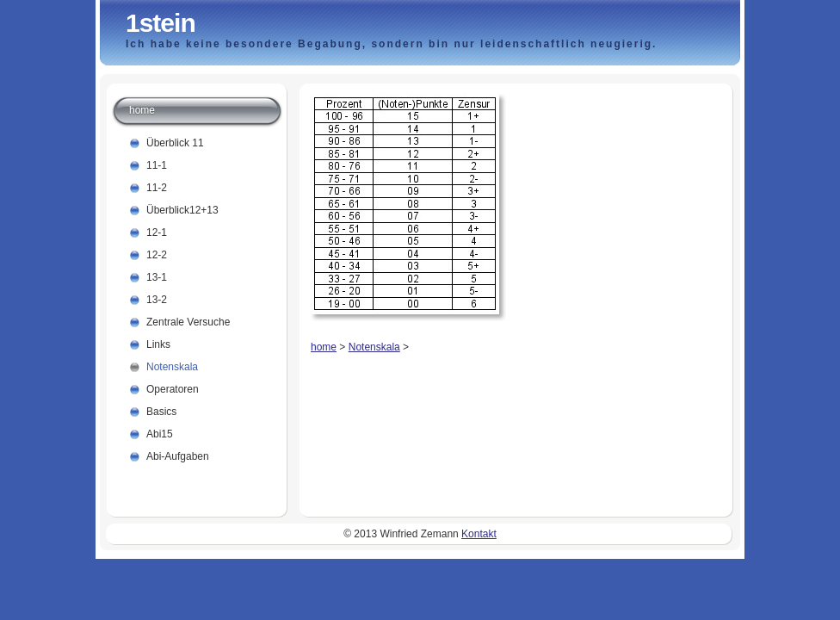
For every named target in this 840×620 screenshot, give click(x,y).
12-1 (157, 232)
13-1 (157, 277)
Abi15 (160, 434)
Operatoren (173, 389)
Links (158, 344)
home (324, 347)
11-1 (157, 165)
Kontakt (479, 534)
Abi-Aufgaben (178, 456)
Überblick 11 (175, 143)
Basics (161, 412)
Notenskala (374, 347)
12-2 (157, 255)
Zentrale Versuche (188, 322)
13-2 (157, 300)
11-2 (157, 188)
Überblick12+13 (182, 210)
